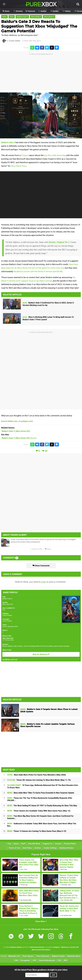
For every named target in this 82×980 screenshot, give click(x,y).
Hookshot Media (15, 947)
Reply (48, 549)
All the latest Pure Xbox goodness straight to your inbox (41, 970)
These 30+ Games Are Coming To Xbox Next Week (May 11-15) (39, 780)
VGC (35, 960)
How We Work (34, 844)
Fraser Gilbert (15, 41)
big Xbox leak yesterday (55, 155)
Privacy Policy (70, 844)
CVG (59, 960)
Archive (38, 848)
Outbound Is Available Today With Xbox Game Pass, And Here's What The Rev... (42, 825)
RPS (66, 960)
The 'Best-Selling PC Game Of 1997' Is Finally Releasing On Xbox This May (42, 806)
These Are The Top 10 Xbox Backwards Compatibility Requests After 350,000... (40, 799)
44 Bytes (56, 947)
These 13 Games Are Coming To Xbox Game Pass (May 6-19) (37, 831)
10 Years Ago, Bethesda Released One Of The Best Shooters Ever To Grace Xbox (43, 786)
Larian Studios (7, 615)
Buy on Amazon (41, 654)
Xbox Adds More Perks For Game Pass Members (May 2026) (37, 775)
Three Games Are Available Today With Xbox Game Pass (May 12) (39, 811)
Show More (41, 921)
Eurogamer (25, 960)
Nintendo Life (14, 956)
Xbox (12, 17)
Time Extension (43, 956)
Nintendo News (74, 956)
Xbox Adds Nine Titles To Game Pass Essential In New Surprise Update (41, 793)
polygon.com (27, 421)
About (16, 844)
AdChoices (65, 947)
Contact (58, 844)
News (4, 17)
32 (46, 451)
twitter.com (13, 421)
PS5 (4, 610)
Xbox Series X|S (8, 604)
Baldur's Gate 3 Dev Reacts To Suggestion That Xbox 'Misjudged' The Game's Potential (39, 26)
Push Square (28, 956)
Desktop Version (67, 848)
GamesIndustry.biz (47, 960)
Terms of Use (14, 848)
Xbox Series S (36, 17)
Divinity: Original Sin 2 (59, 242)
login (44, 582)
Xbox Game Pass (19, 166)
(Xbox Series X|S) (16, 431)
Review (19, 438)
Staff (23, 844)
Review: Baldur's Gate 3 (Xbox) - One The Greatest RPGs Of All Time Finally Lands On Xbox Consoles (36, 646)
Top (9, 844)
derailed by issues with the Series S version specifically (38, 271)
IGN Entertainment (37, 947)
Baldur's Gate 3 (22, 17)
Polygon (25, 155)
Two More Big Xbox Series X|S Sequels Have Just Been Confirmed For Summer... (40, 817)
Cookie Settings (50, 848)
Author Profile (36, 549)
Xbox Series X (49, 17)
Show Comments (41, 566)
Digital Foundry (58, 956)
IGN (16, 960)
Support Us (48, 844)
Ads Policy (27, 848)
